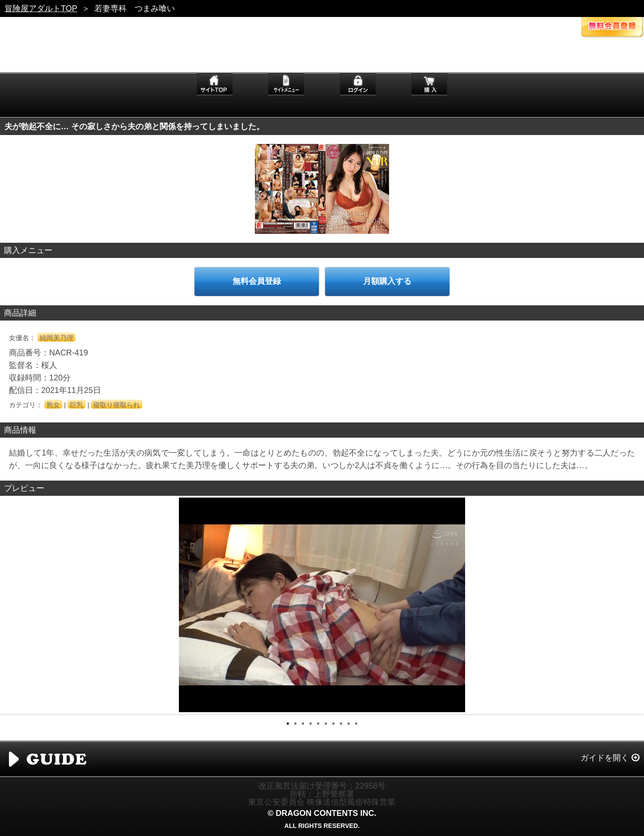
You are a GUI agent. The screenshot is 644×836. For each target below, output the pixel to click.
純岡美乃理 (57, 338)
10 (356, 724)
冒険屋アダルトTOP (41, 8)
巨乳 (76, 405)
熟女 (53, 405)
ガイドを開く (605, 758)
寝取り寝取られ (117, 405)
